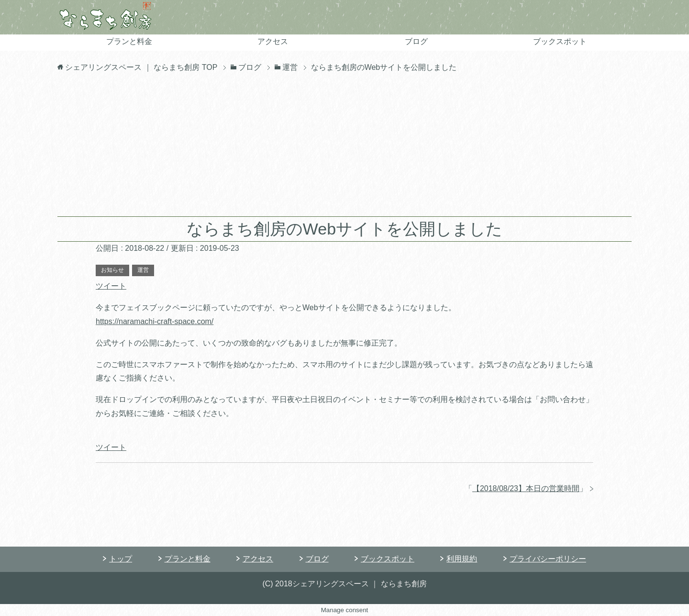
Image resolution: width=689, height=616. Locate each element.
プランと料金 (129, 41)
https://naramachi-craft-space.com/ (155, 321)
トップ (121, 559)
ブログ (416, 41)
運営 (143, 270)
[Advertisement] (344, 145)
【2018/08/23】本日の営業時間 (526, 488)
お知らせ (112, 270)
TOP (141, 67)
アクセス (273, 41)
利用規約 (462, 559)
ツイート (111, 286)
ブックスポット (560, 41)
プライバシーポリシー (548, 559)
